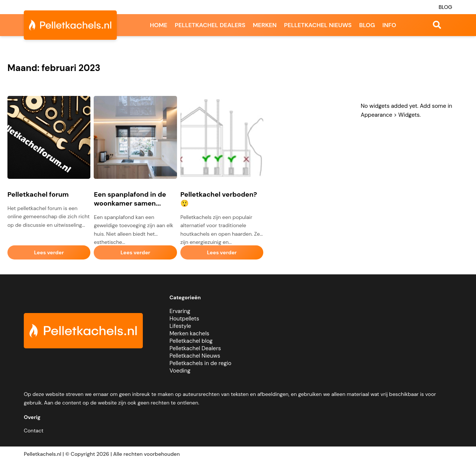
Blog (445, 7)
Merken (265, 25)
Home (159, 25)
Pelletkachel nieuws (318, 25)
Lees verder (49, 252)
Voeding (180, 371)
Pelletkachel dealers (210, 25)
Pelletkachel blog (191, 341)
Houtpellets (184, 319)
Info (389, 25)
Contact (34, 431)
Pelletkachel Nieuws (195, 356)
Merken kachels (189, 333)
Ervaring (180, 311)
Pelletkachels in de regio (201, 363)
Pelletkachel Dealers (195, 348)
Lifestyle (180, 326)
